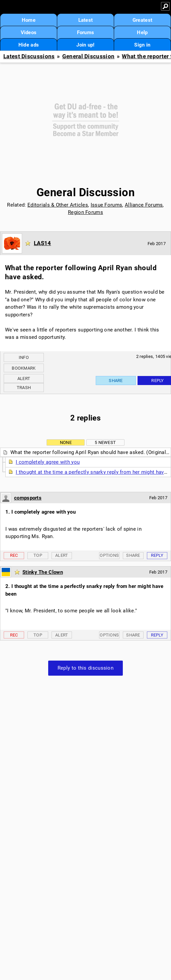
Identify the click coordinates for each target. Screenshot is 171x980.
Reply (157, 555)
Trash (24, 388)
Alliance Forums (144, 205)
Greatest (142, 20)
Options (109, 555)
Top (38, 555)
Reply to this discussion (85, 668)
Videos (29, 32)
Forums (86, 32)
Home (29, 20)
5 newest (105, 442)
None (66, 442)
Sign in (142, 45)
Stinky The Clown (43, 572)
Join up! (85, 45)
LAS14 (42, 243)
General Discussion (88, 56)
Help (142, 32)
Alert (24, 379)
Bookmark (24, 368)
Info (24, 357)
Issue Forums (107, 205)
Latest (86, 20)
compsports (28, 498)
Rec (14, 555)
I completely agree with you (48, 462)
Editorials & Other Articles (58, 205)
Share (116, 381)
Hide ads (29, 45)
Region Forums (85, 212)
